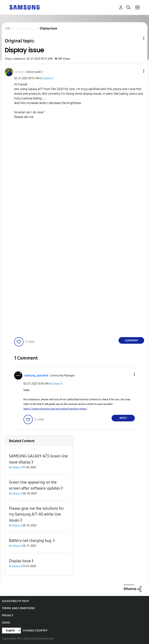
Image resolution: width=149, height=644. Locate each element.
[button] (137, 71)
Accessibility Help (15, 601)
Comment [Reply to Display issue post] (131, 341)
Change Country (35, 631)
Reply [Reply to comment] (123, 418)
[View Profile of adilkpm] (20, 72)
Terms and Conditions (18, 608)
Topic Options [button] (137, 38)
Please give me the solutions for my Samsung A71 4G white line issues (36, 514)
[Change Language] (11, 631)
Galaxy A (48, 78)
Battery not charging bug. (31, 541)
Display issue (20, 561)
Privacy (8, 615)
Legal (6, 623)
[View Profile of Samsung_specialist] (36, 376)
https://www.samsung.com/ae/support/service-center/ (55, 409)
